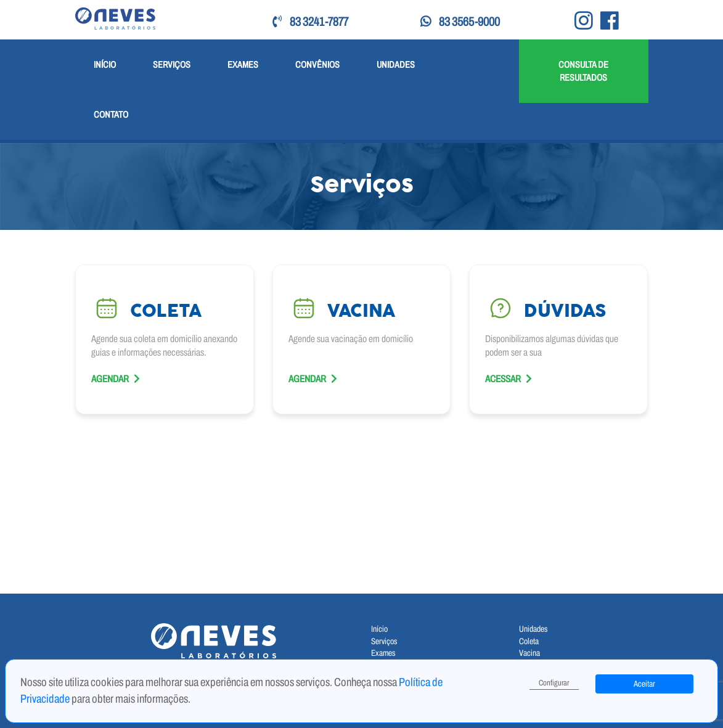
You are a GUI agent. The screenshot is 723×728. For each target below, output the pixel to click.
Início (105, 64)
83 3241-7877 (310, 22)
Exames (243, 64)
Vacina (529, 653)
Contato (111, 114)
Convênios (317, 64)
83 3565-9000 (460, 22)
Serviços (172, 64)
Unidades (396, 64)
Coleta (529, 641)
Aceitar (644, 684)
